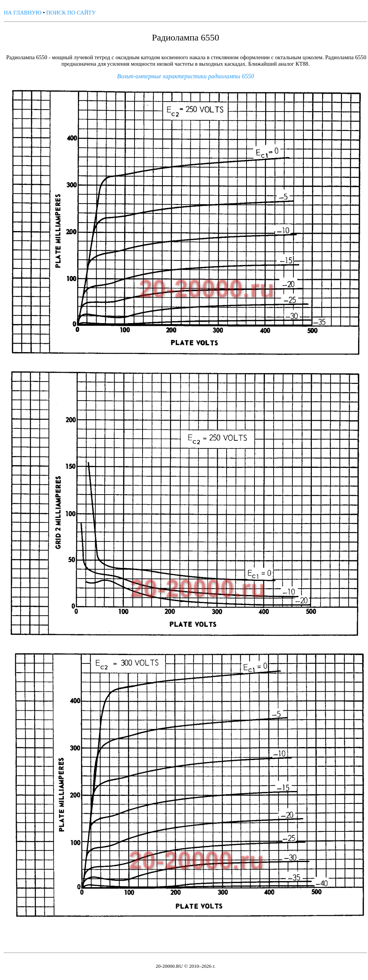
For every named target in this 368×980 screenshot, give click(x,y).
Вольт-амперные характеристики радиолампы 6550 (185, 76)
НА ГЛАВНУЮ (23, 13)
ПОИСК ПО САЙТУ (71, 13)
